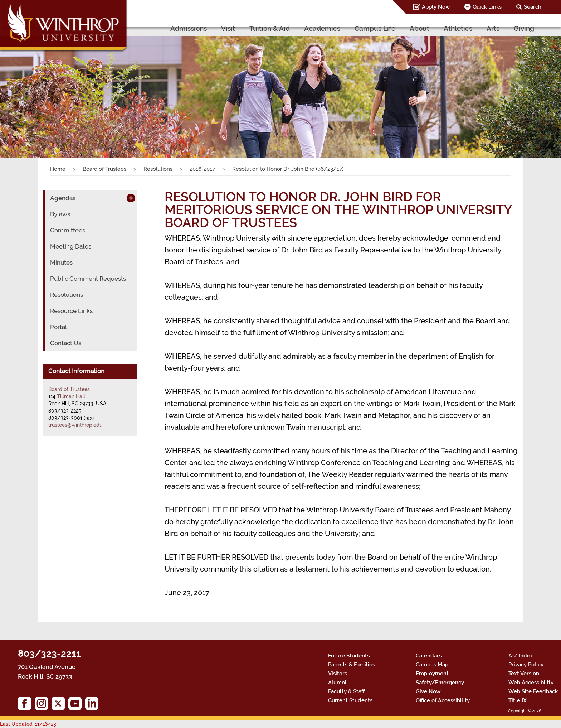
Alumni (337, 683)
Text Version (524, 674)
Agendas (63, 198)
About (419, 28)
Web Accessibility (531, 683)
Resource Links (71, 311)
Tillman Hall (71, 396)
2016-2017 (202, 169)
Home (58, 169)
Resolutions (158, 169)
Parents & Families (352, 665)
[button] (42, 87)
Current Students (350, 700)
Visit (228, 28)
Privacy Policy (526, 665)
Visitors (338, 674)
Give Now (428, 691)
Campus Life (375, 28)
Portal (58, 327)
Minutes (61, 262)
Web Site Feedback (533, 691)
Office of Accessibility (443, 700)
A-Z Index (521, 656)
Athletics (458, 28)
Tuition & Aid (270, 28)
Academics (322, 28)
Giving (524, 28)
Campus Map (432, 665)
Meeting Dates (71, 246)
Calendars (429, 656)
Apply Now (436, 7)
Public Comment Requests (88, 279)
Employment (432, 674)
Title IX (518, 700)
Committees (68, 230)
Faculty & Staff (346, 691)
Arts (493, 28)
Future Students (349, 656)
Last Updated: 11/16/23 (28, 724)
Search (533, 7)
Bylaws (60, 214)
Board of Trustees (104, 169)
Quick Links (487, 7)
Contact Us (66, 343)
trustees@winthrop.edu (75, 425)
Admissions (189, 28)
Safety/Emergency (440, 683)
